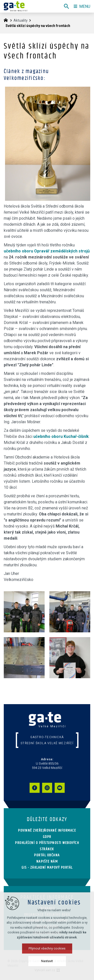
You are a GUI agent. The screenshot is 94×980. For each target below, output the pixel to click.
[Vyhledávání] (66, 6)
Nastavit (47, 961)
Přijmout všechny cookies (47, 948)
